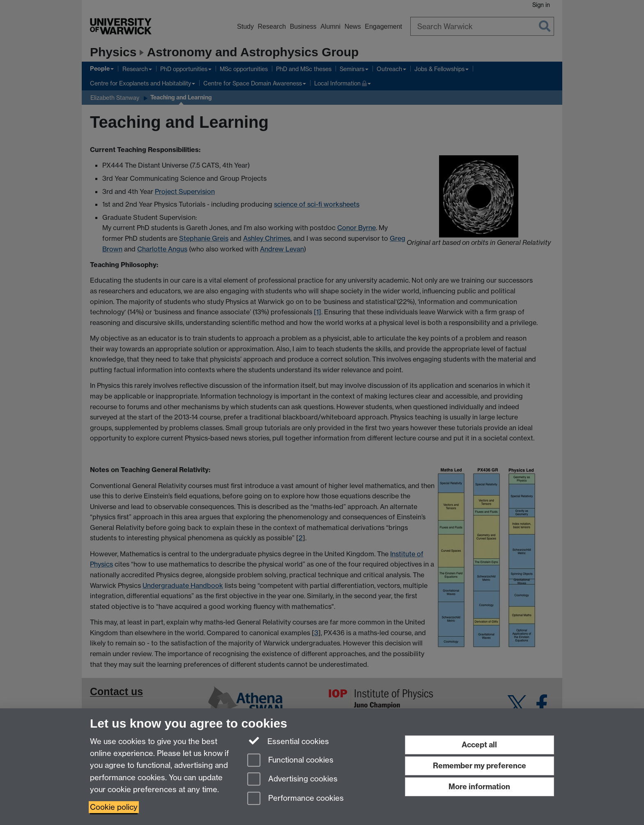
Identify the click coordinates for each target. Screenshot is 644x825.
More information (479, 787)
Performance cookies (296, 799)
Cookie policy (114, 807)
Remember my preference (480, 766)
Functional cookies (290, 761)
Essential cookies (288, 741)
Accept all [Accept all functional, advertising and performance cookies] (479, 745)
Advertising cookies (292, 780)
